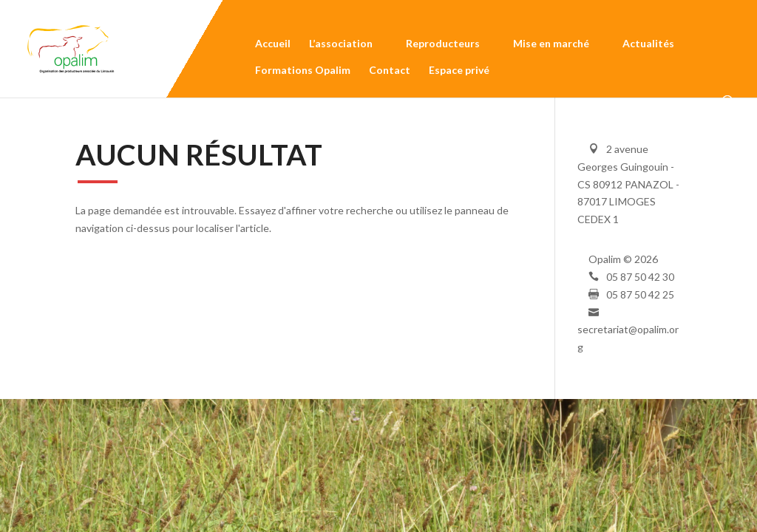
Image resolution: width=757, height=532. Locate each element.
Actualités (648, 46)
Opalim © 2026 (623, 259)
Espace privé (459, 72)
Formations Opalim (303, 72)
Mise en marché (551, 46)
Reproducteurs (443, 46)
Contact (390, 72)
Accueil (273, 46)
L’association (341, 46)
